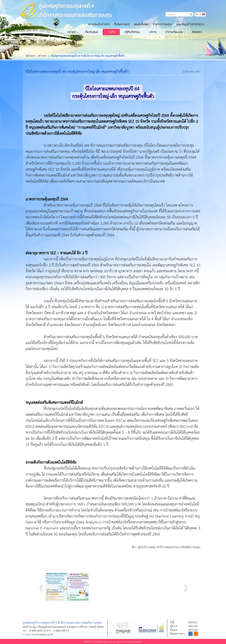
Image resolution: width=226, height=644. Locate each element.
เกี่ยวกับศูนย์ (91, 32)
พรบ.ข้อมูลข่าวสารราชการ (190, 24)
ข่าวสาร (111, 32)
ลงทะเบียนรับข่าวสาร (99, 24)
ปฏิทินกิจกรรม (132, 32)
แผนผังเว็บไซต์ (141, 24)
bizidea (138, 641)
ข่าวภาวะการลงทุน (162, 24)
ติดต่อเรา (197, 32)
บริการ (153, 32)
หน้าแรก (72, 32)
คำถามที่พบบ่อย (174, 32)
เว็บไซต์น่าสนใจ (122, 24)
